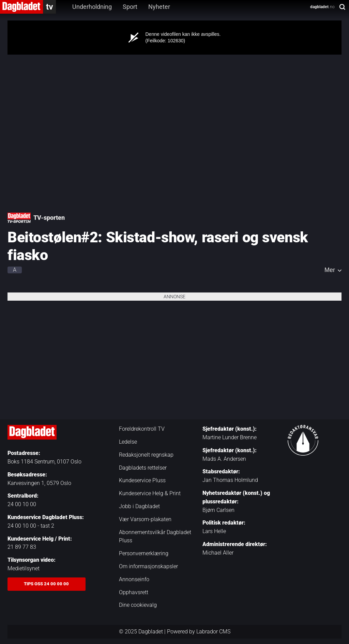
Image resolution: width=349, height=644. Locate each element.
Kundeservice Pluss (142, 480)
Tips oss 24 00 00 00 (46, 584)
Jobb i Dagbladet (139, 506)
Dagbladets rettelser (143, 468)
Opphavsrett (134, 592)
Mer (330, 270)
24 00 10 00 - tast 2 (31, 526)
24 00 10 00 (22, 504)
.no (322, 7)
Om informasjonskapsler (148, 566)
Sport (130, 7)
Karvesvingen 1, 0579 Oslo (39, 483)
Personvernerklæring (144, 553)
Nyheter (159, 7)
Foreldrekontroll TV (142, 429)
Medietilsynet (24, 568)
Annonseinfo (134, 579)
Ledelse (128, 442)
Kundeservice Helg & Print (150, 493)
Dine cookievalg (138, 605)
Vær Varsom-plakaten (145, 519)
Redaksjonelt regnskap (146, 455)
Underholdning (92, 7)
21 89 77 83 (22, 547)
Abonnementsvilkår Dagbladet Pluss (155, 536)
